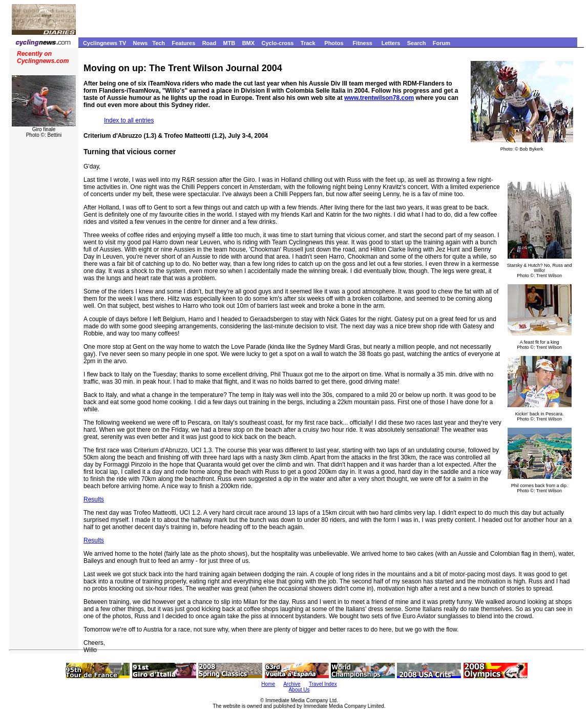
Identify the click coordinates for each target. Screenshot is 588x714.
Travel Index (323, 684)
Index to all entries (129, 120)
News (141, 43)
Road (209, 43)
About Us (299, 690)
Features (183, 43)
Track (308, 43)
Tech (159, 43)
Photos (334, 43)
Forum (442, 43)
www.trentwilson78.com (379, 98)
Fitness (362, 43)
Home (268, 684)
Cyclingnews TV (104, 43)
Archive (292, 684)
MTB (229, 43)
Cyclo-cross (277, 43)
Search (417, 43)
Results (94, 499)
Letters (391, 43)
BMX (248, 43)
